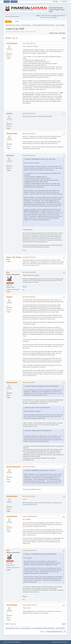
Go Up (7, 624)
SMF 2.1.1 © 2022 (8, 642)
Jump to (42, 632)
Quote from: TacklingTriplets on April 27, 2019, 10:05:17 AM (40, 159)
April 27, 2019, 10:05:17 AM (29, 43)
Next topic (62, 33)
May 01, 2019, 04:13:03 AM (29, 382)
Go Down (8, 38)
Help (53, 642)
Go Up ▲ (65, 642)
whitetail (9, 113)
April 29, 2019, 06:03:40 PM (29, 257)
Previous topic (54, 33)
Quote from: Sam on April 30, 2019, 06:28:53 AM (37, 408)
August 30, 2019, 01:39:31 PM (29, 605)
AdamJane (10, 155)
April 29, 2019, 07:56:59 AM (29, 134)
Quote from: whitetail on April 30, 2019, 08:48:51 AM (38, 431)
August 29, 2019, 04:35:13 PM (29, 550)
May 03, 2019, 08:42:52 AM (29, 467)
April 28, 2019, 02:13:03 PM (29, 113)
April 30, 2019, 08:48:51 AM (29, 297)
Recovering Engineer (14, 467)
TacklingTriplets (12, 43)
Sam (8, 272)
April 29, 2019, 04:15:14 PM (29, 155)
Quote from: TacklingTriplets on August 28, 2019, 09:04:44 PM (41, 554)
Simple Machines (16, 642)
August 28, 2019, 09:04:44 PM (29, 516)
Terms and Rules (59, 642)
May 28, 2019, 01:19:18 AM (29, 496)
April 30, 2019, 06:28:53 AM (29, 272)
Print (64, 38)
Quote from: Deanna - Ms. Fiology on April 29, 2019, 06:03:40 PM (42, 386)
